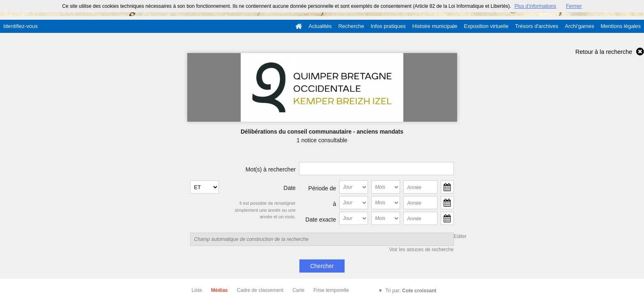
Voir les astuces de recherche (421, 250)
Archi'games (579, 26)
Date (290, 188)
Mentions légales (621, 26)
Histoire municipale (435, 26)
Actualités (320, 26)
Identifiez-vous (21, 26)
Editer (460, 236)
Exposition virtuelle (486, 26)
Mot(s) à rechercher (271, 169)
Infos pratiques (388, 26)
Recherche (351, 26)
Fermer (574, 6)
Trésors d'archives (537, 26)
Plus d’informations (535, 6)
